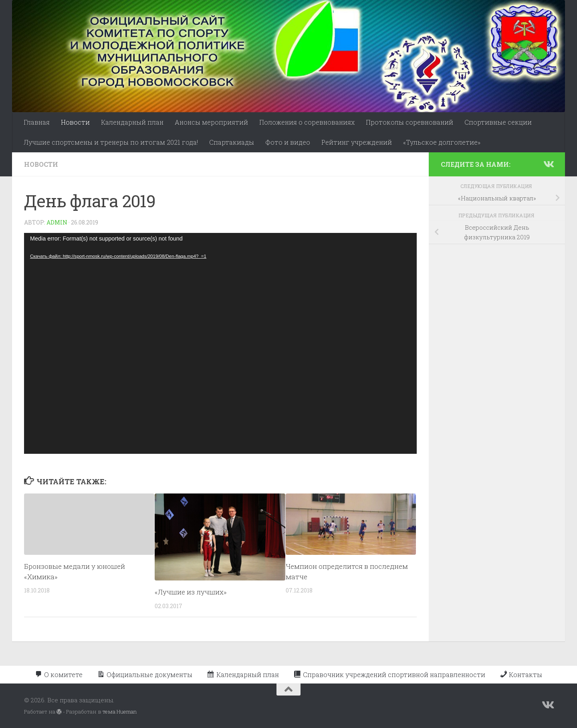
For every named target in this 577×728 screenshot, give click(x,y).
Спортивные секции (498, 122)
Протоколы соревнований (410, 122)
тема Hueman (120, 712)
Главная (37, 122)
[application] (220, 343)
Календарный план (132, 122)
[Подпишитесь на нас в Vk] (548, 164)
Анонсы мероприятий (211, 122)
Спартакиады (232, 142)
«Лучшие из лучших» (191, 592)
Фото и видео (288, 142)
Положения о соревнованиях (307, 122)
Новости (75, 122)
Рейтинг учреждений (357, 142)
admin (57, 222)
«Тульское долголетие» (442, 142)
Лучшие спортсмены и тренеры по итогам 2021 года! (111, 142)
